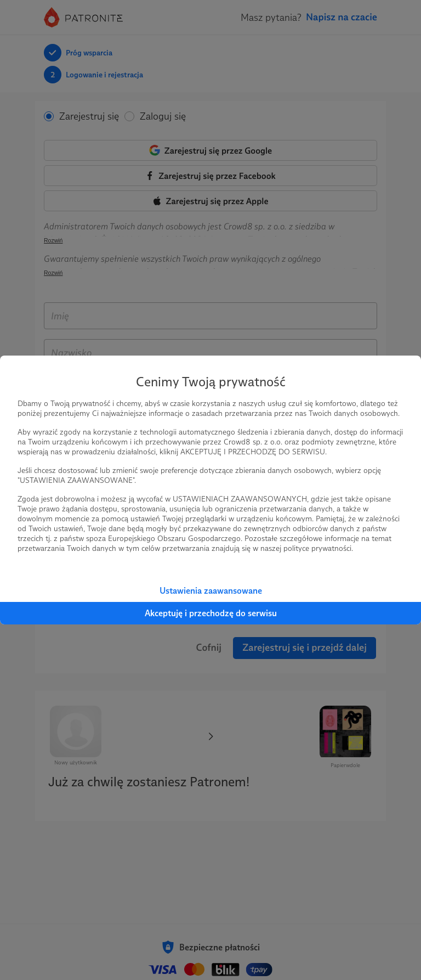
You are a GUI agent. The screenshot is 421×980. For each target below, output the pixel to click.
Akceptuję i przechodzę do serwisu (211, 613)
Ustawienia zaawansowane (211, 591)
